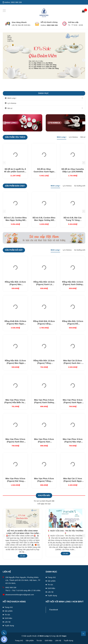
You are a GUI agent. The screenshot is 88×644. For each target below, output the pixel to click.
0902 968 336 (16, 2)
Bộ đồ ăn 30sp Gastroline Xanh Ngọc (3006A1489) (44, 172)
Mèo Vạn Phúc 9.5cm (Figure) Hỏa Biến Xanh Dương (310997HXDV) (15, 402)
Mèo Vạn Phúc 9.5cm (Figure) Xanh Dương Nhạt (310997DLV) (44, 402)
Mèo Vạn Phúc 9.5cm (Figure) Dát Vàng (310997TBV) (15, 481)
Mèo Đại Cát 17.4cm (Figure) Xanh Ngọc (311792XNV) (73, 481)
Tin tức (50, 585)
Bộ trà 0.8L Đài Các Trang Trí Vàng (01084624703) (73, 220)
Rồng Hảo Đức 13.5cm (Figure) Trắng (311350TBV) (44, 363)
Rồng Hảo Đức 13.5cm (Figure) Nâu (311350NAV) (15, 284)
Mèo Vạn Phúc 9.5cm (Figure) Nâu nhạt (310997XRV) (73, 442)
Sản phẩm (52, 581)
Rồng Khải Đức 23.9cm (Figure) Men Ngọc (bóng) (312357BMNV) (15, 324)
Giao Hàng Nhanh (19, 22)
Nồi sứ (10, 108)
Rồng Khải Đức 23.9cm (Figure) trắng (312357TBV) (44, 324)
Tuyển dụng (52, 595)
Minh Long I (12, 98)
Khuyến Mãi (44, 495)
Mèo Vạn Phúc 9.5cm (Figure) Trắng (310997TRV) (44, 481)
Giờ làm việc (73, 22)
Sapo (64, 636)
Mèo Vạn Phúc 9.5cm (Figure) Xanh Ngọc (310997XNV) (73, 402)
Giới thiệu (51, 588)
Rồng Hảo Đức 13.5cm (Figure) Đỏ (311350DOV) (73, 324)
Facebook (54, 610)
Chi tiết (23, 556)
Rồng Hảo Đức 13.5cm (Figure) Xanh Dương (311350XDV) (73, 284)
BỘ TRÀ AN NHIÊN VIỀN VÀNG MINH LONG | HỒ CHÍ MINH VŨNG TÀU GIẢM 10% (23, 533)
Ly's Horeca (12, 103)
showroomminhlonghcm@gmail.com (20, 595)
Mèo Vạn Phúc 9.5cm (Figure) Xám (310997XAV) (44, 442)
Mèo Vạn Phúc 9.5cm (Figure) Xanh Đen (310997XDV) (15, 442)
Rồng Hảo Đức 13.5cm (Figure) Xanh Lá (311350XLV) (44, 284)
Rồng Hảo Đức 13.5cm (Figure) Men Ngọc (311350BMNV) (15, 363)
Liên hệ (50, 592)
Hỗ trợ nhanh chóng (49, 22)
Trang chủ (52, 577)
